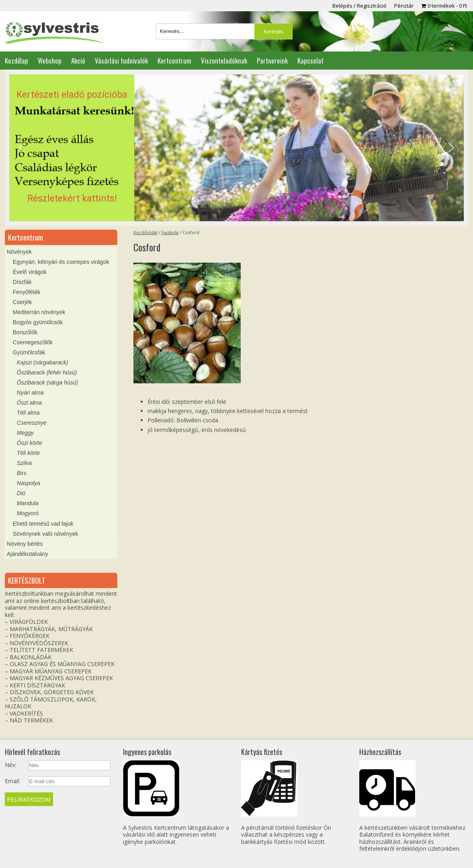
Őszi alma (29, 403)
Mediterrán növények (39, 312)
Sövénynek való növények (46, 534)
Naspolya (29, 483)
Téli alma (28, 413)
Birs (22, 473)
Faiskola (170, 232)
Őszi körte (30, 443)
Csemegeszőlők (33, 342)
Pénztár (404, 6)
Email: (12, 781)
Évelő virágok (30, 272)
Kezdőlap (16, 61)
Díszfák (22, 282)
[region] (236, 148)
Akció (78, 61)
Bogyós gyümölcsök (38, 322)
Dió (21, 493)
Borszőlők (25, 332)
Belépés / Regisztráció (359, 6)
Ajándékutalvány (28, 554)
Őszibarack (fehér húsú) (47, 372)
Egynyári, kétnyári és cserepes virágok (61, 262)
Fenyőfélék (27, 292)
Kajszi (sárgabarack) (43, 362)
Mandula (28, 503)
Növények (19, 252)
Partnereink (272, 61)
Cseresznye (32, 423)
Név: (11, 765)
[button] (236, 148)
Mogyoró (28, 513)
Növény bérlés (25, 544)
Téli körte (29, 453)
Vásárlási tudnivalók (121, 61)
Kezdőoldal (145, 232)
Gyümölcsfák (29, 352)
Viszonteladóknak (224, 61)
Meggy (25, 433)
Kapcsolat (310, 61)
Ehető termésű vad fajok (43, 524)
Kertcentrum (174, 61)
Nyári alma (30, 393)
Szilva (24, 463)
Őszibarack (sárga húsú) (48, 383)
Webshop (50, 61)
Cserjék (22, 302)
